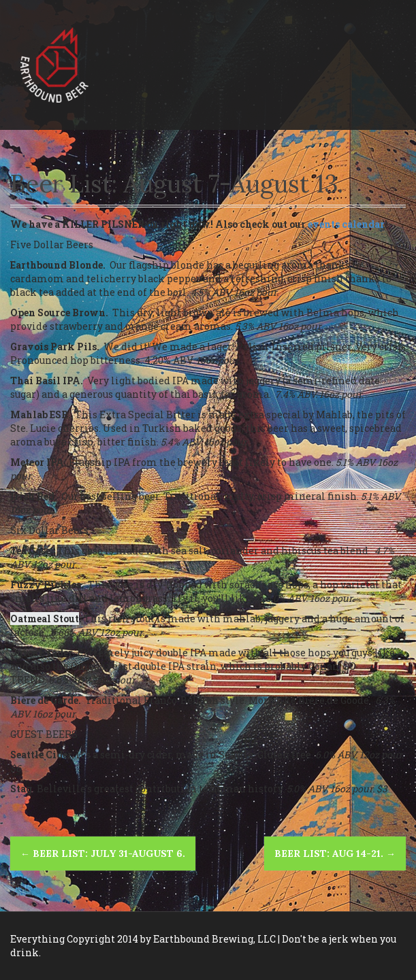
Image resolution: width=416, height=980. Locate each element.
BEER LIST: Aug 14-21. (335, 854)
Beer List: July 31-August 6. (103, 854)
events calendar (346, 224)
